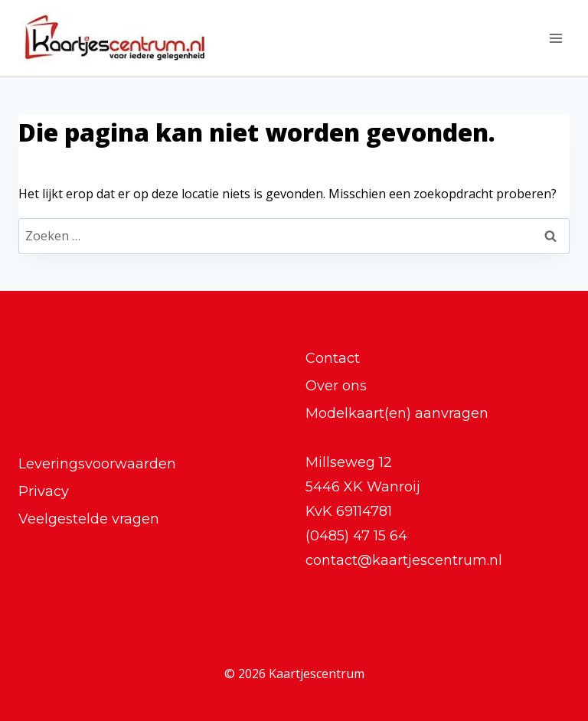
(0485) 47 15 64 (356, 536)
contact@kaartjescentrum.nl (404, 560)
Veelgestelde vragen (89, 519)
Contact (333, 358)
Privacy (44, 491)
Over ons (336, 386)
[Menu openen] (555, 38)
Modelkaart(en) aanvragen (397, 413)
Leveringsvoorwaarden (97, 464)
